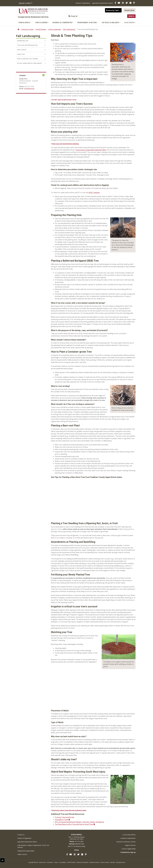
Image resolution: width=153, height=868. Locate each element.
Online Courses (22, 854)
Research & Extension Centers (126, 842)
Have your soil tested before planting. (66, 144)
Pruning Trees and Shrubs (65, 817)
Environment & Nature (87, 23)
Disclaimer (50, 862)
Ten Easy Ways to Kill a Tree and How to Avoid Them (74, 824)
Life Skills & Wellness (110, 23)
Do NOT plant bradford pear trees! (64, 100)
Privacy (56, 862)
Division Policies (105, 862)
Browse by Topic (113, 10)
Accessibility (62, 862)
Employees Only (121, 862)
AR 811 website (94, 193)
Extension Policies (94, 862)
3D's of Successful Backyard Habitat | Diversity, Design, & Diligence (79, 822)
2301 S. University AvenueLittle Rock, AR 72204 (76, 838)
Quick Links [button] (25, 3)
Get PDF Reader (71, 862)
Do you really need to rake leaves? (29, 63)
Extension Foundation (83, 862)
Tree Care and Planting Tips (27, 45)
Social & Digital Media (129, 849)
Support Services (130, 845)
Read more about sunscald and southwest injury (69, 810)
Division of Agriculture (83, 3)
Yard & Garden (41, 23)
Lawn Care (21, 54)
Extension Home (27, 29)
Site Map (113, 862)
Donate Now (129, 10)
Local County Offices (129, 835)
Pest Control (22, 50)
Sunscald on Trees (62, 820)
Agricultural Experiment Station (103, 3)
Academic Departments (128, 838)
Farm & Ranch (24, 23)
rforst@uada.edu (29, 89)
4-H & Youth (129, 23)
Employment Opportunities (26, 851)
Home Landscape (55, 29)
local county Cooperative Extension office (91, 150)
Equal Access (42, 862)
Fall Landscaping (69, 29)
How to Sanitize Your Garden (28, 59)
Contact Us (21, 835)
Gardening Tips (23, 41)
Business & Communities (62, 23)
